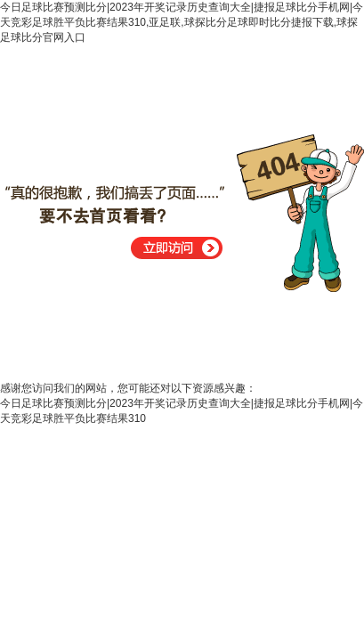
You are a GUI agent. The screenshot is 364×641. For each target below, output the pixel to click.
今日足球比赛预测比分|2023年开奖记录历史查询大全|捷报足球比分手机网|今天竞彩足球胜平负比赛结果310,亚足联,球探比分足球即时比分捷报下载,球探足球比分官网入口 (182, 22)
